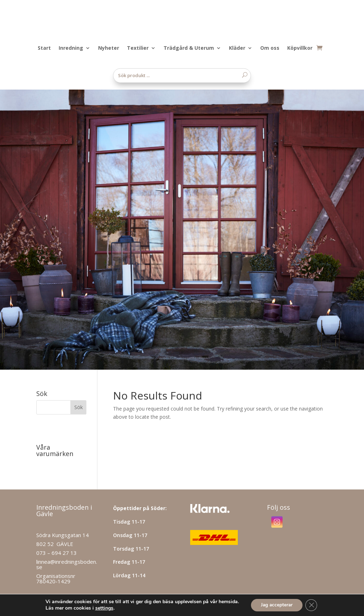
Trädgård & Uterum (189, 48)
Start (44, 48)
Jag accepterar (276, 605)
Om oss (270, 48)
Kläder (237, 48)
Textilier (138, 48)
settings (103, 608)
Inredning (71, 48)
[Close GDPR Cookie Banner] (312, 605)
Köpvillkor (300, 48)
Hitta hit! (48, 564)
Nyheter (109, 48)
